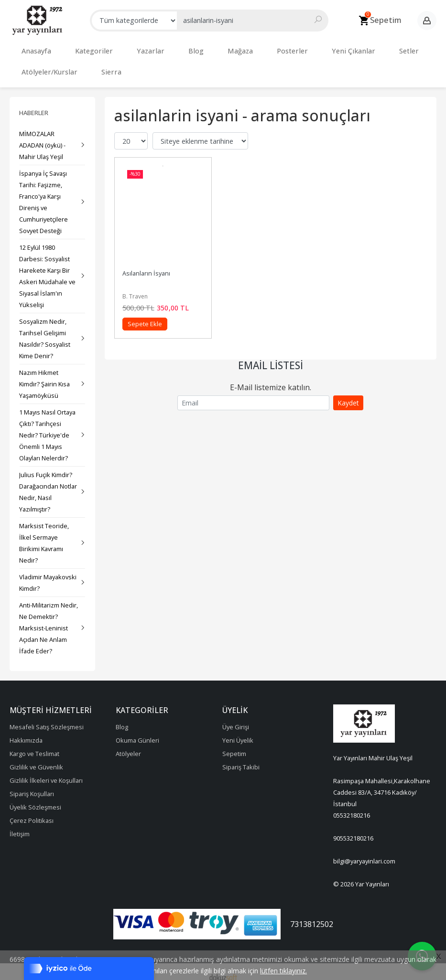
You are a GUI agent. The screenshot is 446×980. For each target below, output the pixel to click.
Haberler (34, 103)
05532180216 (352, 806)
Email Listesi (271, 356)
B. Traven (135, 287)
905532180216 (353, 829)
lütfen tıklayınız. (283, 971)
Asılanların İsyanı (146, 264)
